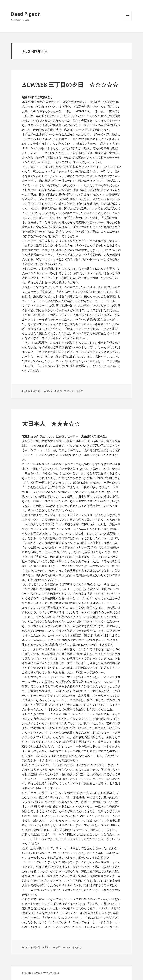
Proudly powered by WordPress (40, 973)
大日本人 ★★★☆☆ (51, 424)
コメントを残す (75, 391)
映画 (59, 391)
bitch (49, 391)
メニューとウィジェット (127, 21)
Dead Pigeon (26, 14)
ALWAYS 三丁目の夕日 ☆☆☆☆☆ (70, 85)
